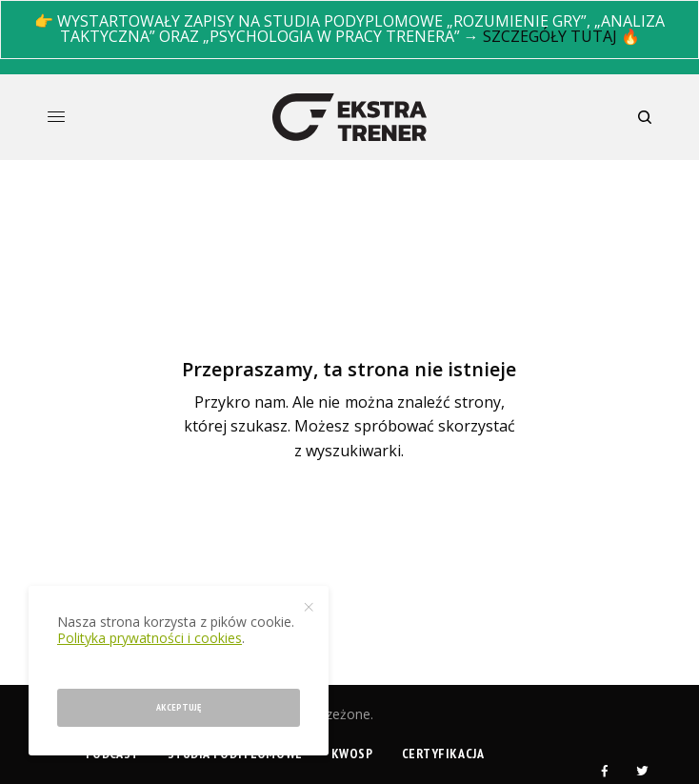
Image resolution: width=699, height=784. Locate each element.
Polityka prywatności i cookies (150, 638)
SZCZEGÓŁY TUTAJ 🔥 (561, 36)
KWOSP (352, 754)
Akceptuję (179, 707)
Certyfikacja (443, 754)
